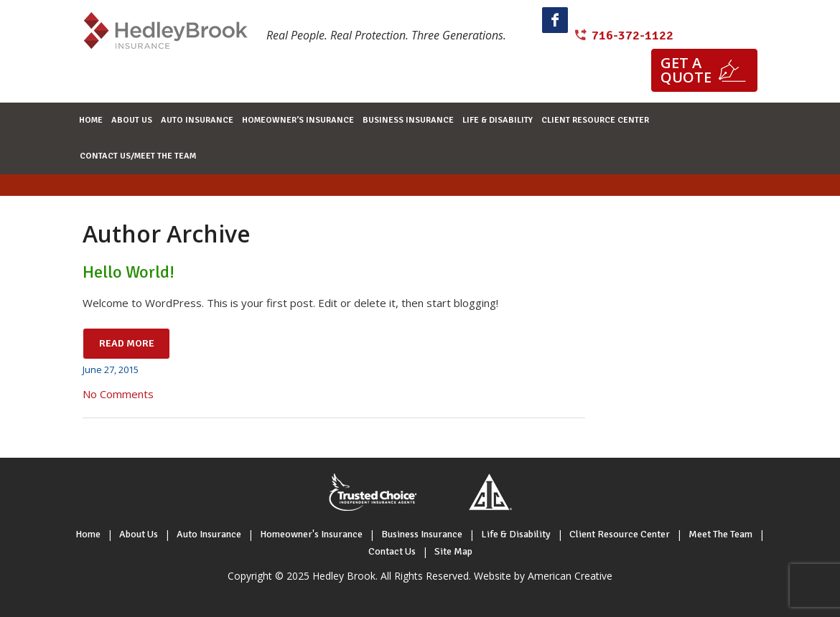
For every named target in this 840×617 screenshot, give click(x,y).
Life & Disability (516, 534)
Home (88, 534)
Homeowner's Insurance (311, 534)
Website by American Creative (543, 576)
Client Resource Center (620, 534)
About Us (139, 534)
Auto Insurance (209, 534)
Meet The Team (720, 534)
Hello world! (129, 272)
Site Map (453, 551)
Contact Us (392, 551)
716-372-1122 (633, 35)
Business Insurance (422, 534)
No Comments (118, 394)
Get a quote (686, 70)
